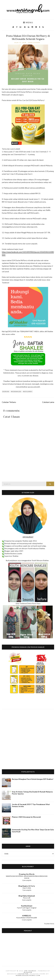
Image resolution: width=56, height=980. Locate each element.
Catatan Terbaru (9, 402)
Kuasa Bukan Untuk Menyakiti (27, 918)
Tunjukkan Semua (49, 924)
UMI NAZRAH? (28, 537)
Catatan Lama (48, 402)
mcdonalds (16, 392)
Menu (28, 23)
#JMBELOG (27, 916)
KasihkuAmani (27, 906)
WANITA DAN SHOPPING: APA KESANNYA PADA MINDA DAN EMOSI (27, 877)
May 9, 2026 (27, 888)
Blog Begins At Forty (27, 886)
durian (6, 392)
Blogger (28, 972)
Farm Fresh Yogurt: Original (27, 908)
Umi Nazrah (30, 971)
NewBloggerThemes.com (28, 975)
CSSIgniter (23, 974)
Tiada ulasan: (34, 43)
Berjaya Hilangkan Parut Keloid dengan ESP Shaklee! (33, 779)
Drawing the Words (27, 874)
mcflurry (28, 392)
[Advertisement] (28, 737)
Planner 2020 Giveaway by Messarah (26, 817)
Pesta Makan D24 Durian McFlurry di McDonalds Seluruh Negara (28, 37)
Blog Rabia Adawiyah (27, 896)
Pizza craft (27, 898)
